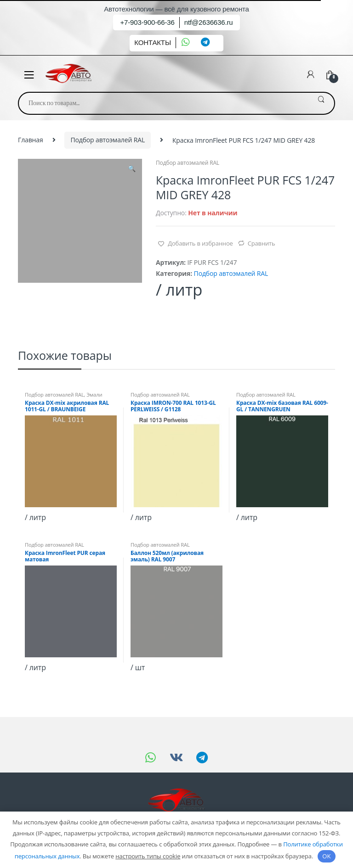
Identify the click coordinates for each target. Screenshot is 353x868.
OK (326, 856)
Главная (31, 140)
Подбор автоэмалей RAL (108, 140)
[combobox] (163, 103)
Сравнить (262, 243)
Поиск (321, 103)
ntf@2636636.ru (209, 22)
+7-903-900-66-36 (147, 22)
